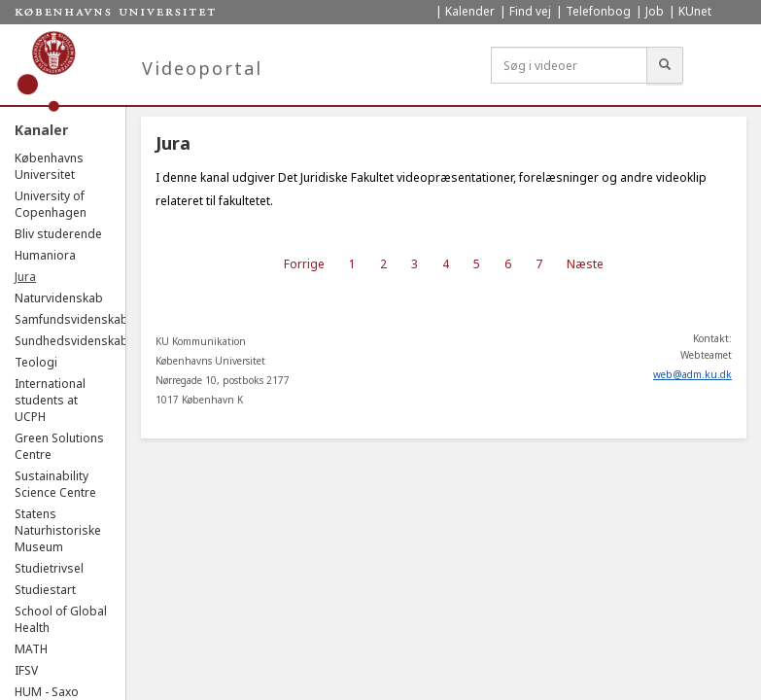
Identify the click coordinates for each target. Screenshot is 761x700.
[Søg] (665, 65)
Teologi (36, 362)
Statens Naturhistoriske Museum (58, 530)
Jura (25, 277)
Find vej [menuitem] (530, 11)
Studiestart (45, 590)
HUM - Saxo (47, 692)
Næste (585, 264)
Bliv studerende (58, 234)
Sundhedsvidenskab (71, 341)
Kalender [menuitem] (470, 11)
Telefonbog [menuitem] (598, 11)
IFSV (26, 670)
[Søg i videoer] (569, 65)
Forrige (304, 264)
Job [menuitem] (655, 11)
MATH (31, 649)
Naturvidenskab (59, 298)
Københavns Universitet (49, 166)
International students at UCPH (50, 400)
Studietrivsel (49, 568)
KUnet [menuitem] (695, 11)
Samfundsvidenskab (71, 319)
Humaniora (45, 255)
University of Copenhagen (51, 204)
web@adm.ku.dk (692, 374)
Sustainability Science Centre (55, 484)
